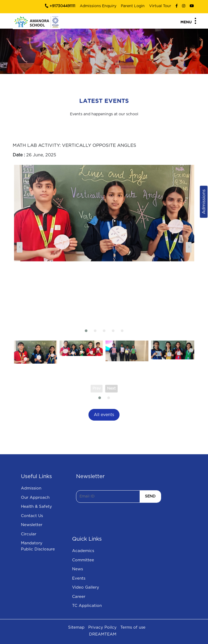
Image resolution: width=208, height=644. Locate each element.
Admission (31, 488)
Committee (83, 560)
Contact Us (32, 516)
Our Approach (35, 498)
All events (104, 415)
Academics (83, 551)
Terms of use (133, 627)
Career (79, 597)
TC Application (87, 606)
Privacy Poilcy (102, 627)
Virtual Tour (160, 6)
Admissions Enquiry (98, 6)
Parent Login (133, 6)
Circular (29, 534)
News (78, 569)
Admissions (204, 202)
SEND (150, 496)
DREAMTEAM (103, 634)
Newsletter (32, 525)
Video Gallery (86, 587)
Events (79, 578)
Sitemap (76, 627)
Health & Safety (36, 507)
